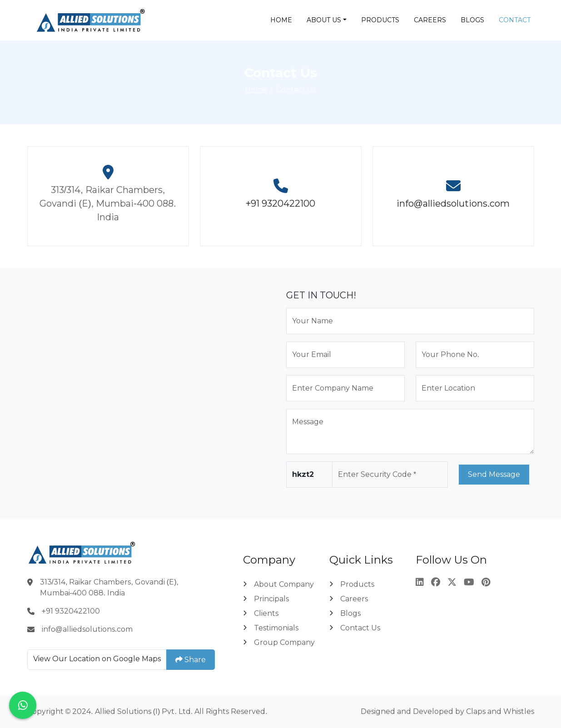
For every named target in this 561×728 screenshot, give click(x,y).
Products (380, 20)
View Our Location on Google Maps (97, 659)
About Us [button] (324, 20)
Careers (430, 20)
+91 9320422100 (281, 203)
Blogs (472, 20)
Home (281, 20)
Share (191, 659)
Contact (515, 20)
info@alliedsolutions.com (453, 203)
